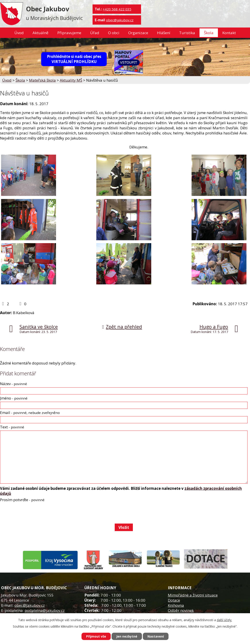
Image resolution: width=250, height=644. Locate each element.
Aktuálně (41, 33)
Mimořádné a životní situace (193, 595)
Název (14, 384)
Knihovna (176, 605)
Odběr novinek (181, 610)
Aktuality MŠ (71, 80)
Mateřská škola (42, 80)
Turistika (187, 33)
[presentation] (33, 513)
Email (30, 413)
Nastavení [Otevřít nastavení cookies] (156, 636)
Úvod (19, 33)
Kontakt (229, 33)
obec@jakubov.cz (120, 20)
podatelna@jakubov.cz (45, 610)
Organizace (138, 33)
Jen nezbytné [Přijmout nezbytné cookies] (127, 636)
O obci (114, 33)
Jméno (14, 398)
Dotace (174, 600)
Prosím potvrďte (22, 500)
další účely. (224, 620)
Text (12, 427)
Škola (209, 33)
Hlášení (164, 33)
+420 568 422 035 (117, 9)
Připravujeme (69, 33)
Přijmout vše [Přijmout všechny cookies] (96, 636)
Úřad (95, 33)
